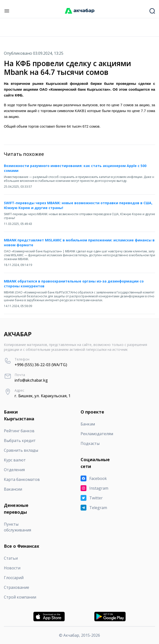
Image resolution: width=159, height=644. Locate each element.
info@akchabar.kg (31, 380)
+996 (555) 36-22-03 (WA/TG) (41, 365)
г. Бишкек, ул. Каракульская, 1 (43, 396)
